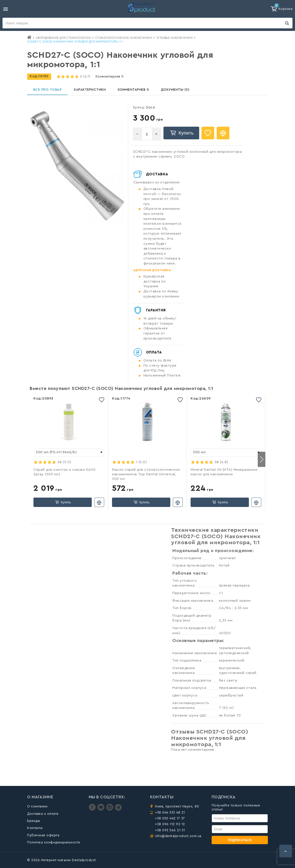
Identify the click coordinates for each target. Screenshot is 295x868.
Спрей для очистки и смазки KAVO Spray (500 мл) (65, 475)
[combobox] (69, 456)
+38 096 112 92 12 (170, 824)
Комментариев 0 (110, 76)
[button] (262, 462)
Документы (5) (182, 91)
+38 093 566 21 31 (170, 830)
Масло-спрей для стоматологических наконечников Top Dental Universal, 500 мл (146, 477)
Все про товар (49, 91)
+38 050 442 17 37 (170, 818)
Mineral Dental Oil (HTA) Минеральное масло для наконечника (224, 475)
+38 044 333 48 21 (170, 812)
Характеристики (93, 91)
